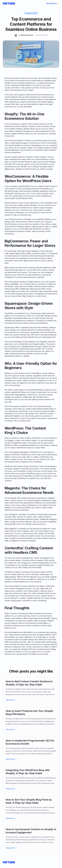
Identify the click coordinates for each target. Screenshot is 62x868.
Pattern (13, 637)
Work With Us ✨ (53, 3)
